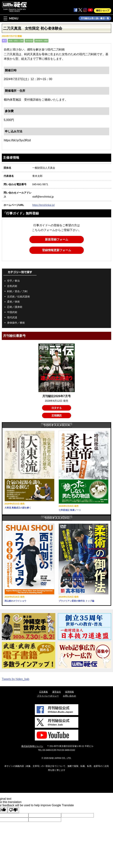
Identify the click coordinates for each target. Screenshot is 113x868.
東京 (4, 41)
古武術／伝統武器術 (19, 297)
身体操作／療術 (41, 41)
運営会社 (57, 692)
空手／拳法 (13, 281)
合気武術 (12, 286)
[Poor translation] (13, 810)
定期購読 (57, 415)
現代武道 (29, 41)
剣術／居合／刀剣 (16, 41)
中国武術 (12, 312)
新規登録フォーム (57, 239)
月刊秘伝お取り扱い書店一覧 (95, 18)
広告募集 (44, 692)
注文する (57, 408)
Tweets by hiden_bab (16, 679)
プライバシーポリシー (48, 696)
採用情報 (69, 692)
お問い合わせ (69, 696)
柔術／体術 (13, 302)
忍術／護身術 (15, 307)
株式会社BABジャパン (32, 746)
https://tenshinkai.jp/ (44, 205)
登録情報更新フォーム (57, 250)
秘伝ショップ (103, 11)
